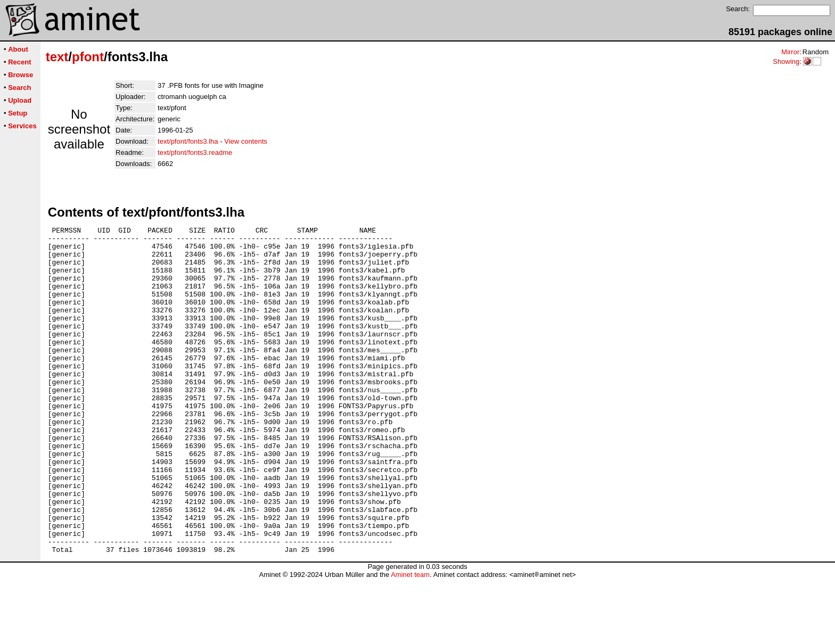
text (57, 57)
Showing (786, 61)
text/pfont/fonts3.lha (188, 141)
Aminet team (410, 640)
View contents (246, 141)
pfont (88, 57)
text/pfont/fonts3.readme (195, 152)
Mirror (790, 52)
